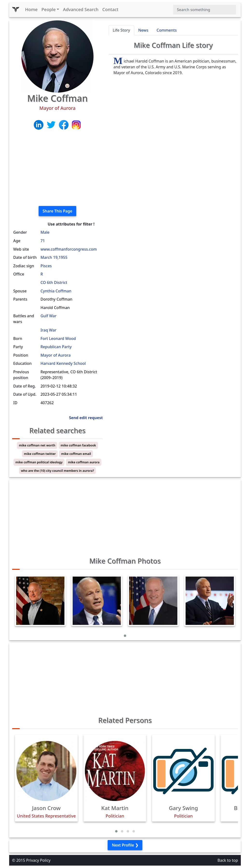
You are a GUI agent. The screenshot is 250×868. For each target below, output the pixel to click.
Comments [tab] (167, 30)
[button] (125, 636)
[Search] (205, 10)
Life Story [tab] (121, 30)
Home (31, 9)
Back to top (228, 860)
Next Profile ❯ (125, 845)
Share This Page (58, 211)
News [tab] (143, 30)
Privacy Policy (38, 860)
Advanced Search (81, 9)
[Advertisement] (57, 168)
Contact (110, 9)
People (49, 9)
